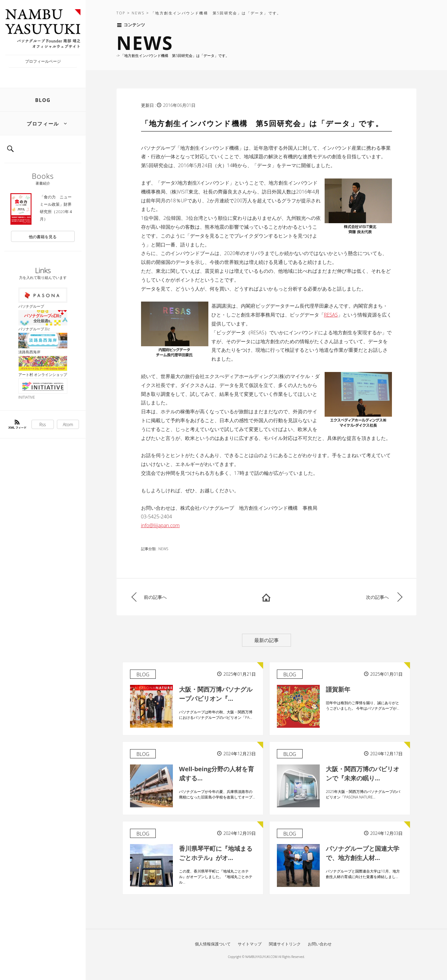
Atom (68, 424)
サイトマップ (250, 944)
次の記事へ (377, 597)
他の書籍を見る (43, 237)
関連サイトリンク (285, 944)
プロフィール (43, 124)
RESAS (331, 315)
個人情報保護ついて (213, 944)
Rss (43, 424)
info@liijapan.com (160, 525)
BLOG (43, 100)
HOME (266, 597)
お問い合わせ (320, 944)
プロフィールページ (43, 61)
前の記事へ (155, 597)
